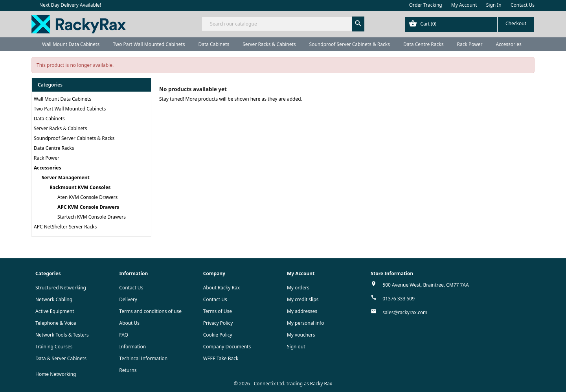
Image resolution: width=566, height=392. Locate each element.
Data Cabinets (214, 44)
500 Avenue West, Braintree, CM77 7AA (425, 285)
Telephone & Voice (56, 323)
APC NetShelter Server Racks (65, 227)
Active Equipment (55, 311)
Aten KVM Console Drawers (87, 197)
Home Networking (56, 374)
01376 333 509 (399, 299)
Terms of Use (218, 311)
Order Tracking (426, 5)
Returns (128, 370)
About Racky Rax (221, 288)
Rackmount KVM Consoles (80, 187)
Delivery (128, 299)
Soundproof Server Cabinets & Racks (350, 44)
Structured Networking (61, 288)
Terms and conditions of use (150, 311)
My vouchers (301, 335)
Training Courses (54, 347)
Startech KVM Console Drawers (92, 217)
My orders (298, 288)
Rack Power (470, 44)
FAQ (124, 335)
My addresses (302, 311)
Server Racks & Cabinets (269, 44)
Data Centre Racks (424, 44)
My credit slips (303, 299)
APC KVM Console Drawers (88, 207)
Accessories (508, 44)
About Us (129, 323)
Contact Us (523, 5)
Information (132, 347)
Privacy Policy (218, 323)
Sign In (494, 5)
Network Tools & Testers (62, 335)
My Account (464, 5)
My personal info (306, 323)
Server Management (66, 178)
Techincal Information (143, 358)
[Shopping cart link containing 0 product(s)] (470, 24)
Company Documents (227, 347)
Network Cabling (54, 299)
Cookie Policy (218, 335)
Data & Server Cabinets (61, 358)
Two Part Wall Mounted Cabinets (149, 44)
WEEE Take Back (221, 358)
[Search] (283, 24)
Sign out (296, 347)
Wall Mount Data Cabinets (71, 44)
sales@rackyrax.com (405, 312)
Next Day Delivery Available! (70, 5)
